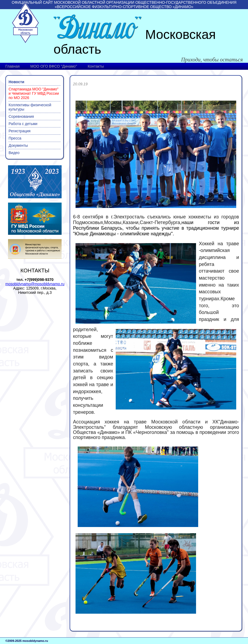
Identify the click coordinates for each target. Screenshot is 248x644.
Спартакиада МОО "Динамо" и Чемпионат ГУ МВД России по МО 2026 (34, 93)
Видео (14, 153)
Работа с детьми (23, 124)
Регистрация (20, 131)
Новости (16, 82)
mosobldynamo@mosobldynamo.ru (35, 284)
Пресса (15, 138)
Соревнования (21, 116)
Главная (12, 66)
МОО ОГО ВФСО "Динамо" (54, 66)
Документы (18, 145)
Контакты (96, 66)
